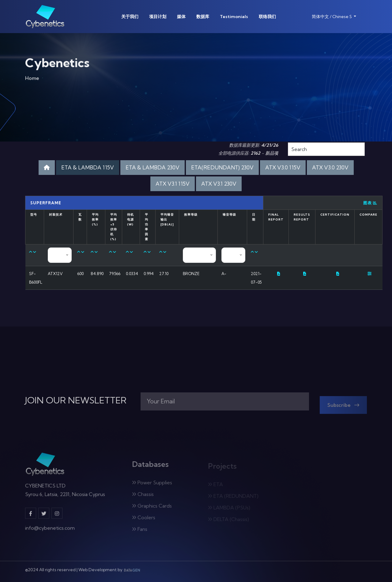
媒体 (181, 17)
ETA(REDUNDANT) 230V (222, 167)
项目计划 (158, 17)
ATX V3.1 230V (219, 184)
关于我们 (130, 17)
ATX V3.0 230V (330, 167)
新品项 (272, 153)
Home (32, 80)
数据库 (203, 17)
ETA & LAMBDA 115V (88, 167)
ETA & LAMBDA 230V (153, 167)
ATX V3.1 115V (173, 184)
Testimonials (234, 17)
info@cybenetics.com (50, 531)
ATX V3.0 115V (283, 167)
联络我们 (267, 17)
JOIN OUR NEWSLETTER (76, 400)
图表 (370, 203)
